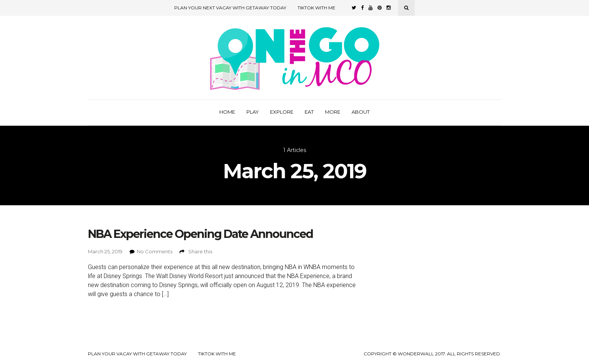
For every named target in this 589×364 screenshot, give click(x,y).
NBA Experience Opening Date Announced (200, 234)
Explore (282, 112)
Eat (309, 112)
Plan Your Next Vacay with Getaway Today (230, 8)
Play (253, 112)
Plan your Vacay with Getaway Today (137, 354)
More (333, 112)
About (361, 112)
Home (227, 112)
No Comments (155, 251)
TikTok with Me (316, 8)
